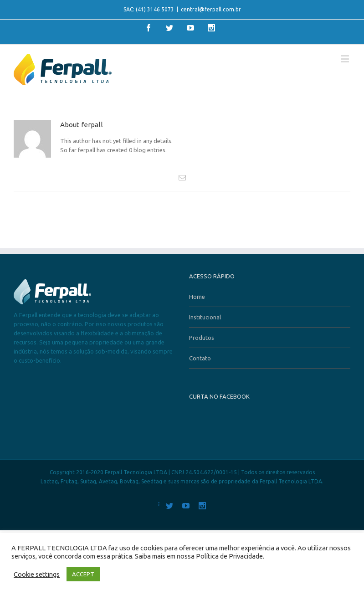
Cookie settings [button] (37, 574)
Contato (200, 358)
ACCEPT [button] (83, 574)
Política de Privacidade (229, 556)
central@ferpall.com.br (211, 9)
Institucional (205, 317)
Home (197, 297)
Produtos (202, 338)
